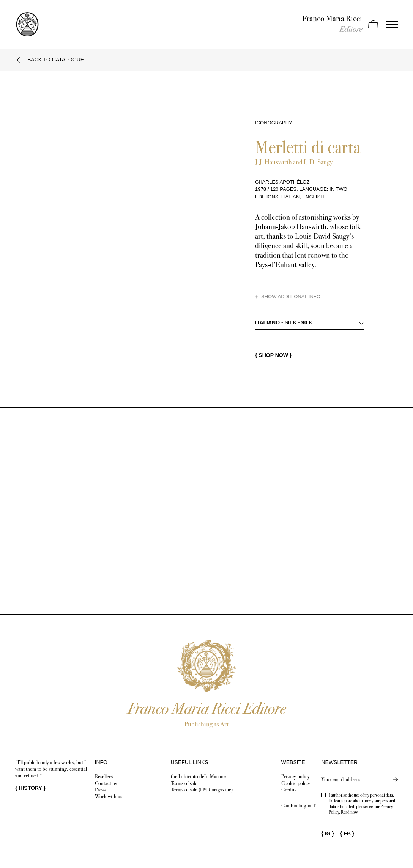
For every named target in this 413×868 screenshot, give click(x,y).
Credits (289, 790)
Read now (349, 812)
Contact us (106, 783)
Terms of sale (184, 783)
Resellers (104, 776)
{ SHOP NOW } (273, 355)
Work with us (109, 796)
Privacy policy (296, 776)
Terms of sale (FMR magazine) (202, 790)
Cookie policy (296, 783)
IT (316, 806)
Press (100, 790)
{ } (30, 788)
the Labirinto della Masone (198, 776)
